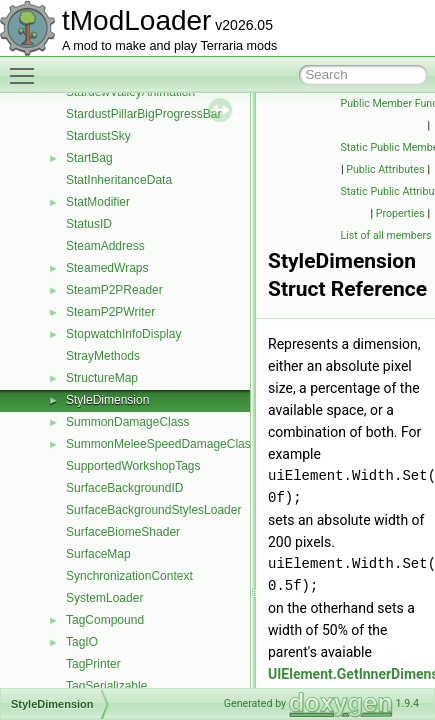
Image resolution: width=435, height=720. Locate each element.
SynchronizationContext (129, 576)
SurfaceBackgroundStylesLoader (153, 510)
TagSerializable (106, 686)
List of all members (386, 235)
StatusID (89, 224)
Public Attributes (385, 169)
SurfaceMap (98, 554)
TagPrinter (93, 664)
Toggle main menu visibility (27, 67)
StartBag (89, 158)
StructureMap (102, 378)
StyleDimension (107, 400)
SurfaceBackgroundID (124, 488)
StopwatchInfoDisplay (123, 334)
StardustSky (98, 136)
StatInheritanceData (119, 180)
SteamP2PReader (114, 290)
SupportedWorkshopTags (133, 466)
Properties (400, 213)
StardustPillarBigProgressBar (143, 114)
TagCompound (105, 620)
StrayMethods (103, 356)
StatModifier (98, 202)
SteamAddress (105, 246)
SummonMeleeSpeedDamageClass (161, 444)
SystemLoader (104, 598)
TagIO (82, 642)
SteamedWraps (107, 268)
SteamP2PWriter (110, 312)
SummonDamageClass (127, 422)
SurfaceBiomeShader (123, 532)
